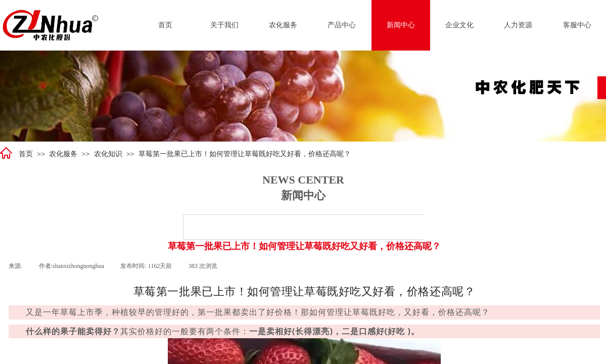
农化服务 (63, 154)
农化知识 (108, 154)
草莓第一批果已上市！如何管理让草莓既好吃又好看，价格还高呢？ (245, 154)
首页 (26, 154)
